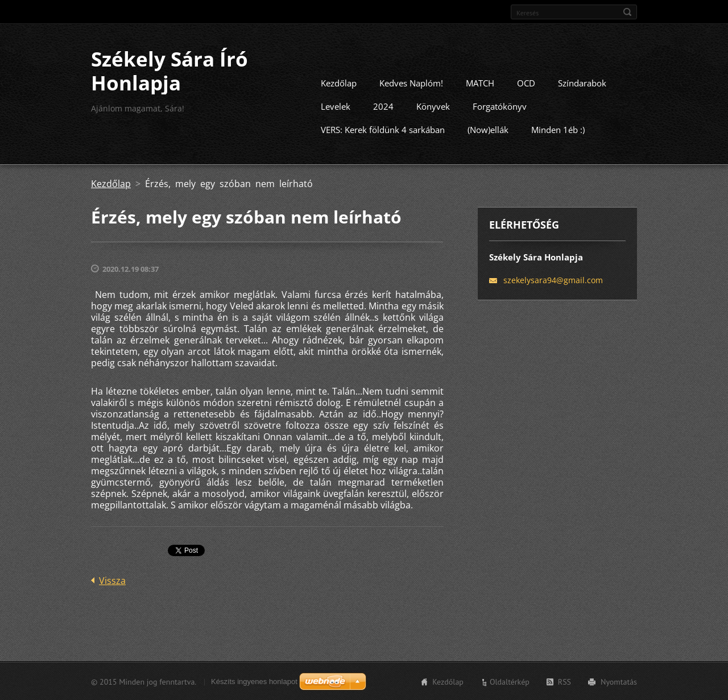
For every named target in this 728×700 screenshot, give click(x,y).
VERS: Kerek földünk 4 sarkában (383, 129)
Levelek (336, 106)
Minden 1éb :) (558, 129)
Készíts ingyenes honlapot (254, 681)
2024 (383, 106)
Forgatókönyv (500, 106)
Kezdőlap (339, 82)
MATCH (480, 82)
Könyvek (433, 106)
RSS (564, 681)
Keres (627, 12)
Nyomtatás (619, 681)
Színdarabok (582, 82)
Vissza (112, 580)
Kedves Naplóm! (411, 82)
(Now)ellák (488, 129)
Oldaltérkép (510, 681)
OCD (526, 82)
